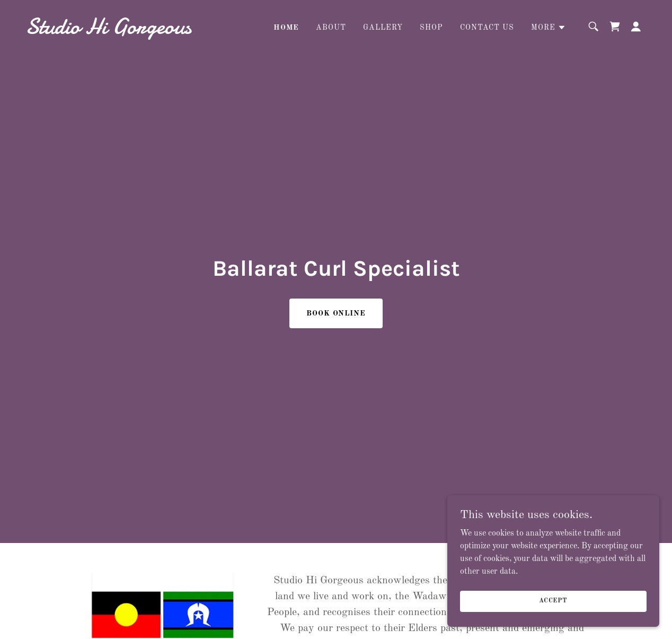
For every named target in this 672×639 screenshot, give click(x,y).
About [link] (331, 28)
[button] (549, 28)
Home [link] (286, 28)
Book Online (336, 313)
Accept (553, 601)
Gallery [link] (383, 28)
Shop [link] (431, 28)
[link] (112, 31)
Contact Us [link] (487, 28)
